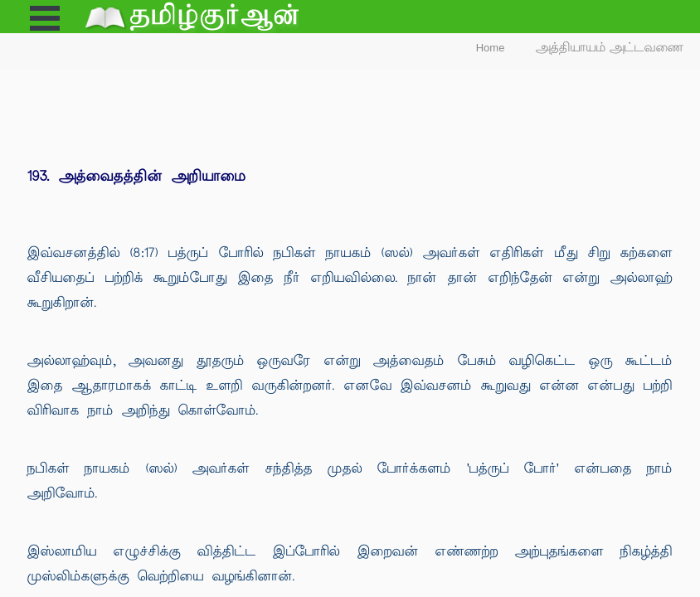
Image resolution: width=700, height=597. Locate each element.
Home (491, 48)
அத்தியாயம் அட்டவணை (610, 48)
